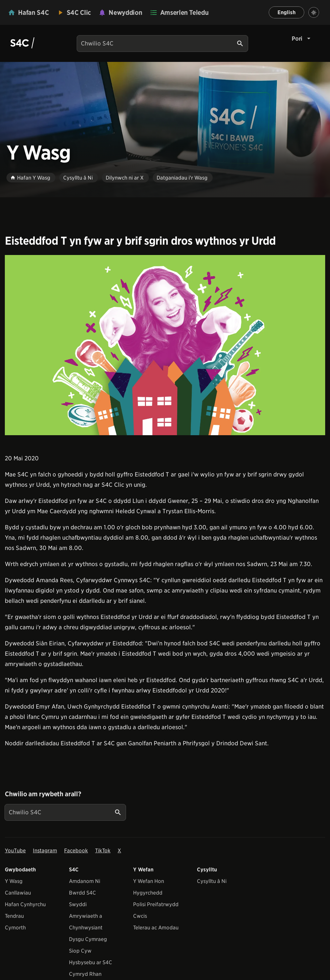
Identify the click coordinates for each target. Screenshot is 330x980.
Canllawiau (18, 893)
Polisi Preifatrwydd (156, 904)
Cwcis (140, 916)
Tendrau (14, 916)
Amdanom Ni (85, 881)
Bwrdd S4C (82, 893)
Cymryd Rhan (85, 974)
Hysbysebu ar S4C (91, 962)
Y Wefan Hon (149, 881)
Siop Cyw (80, 951)
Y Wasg (14, 881)
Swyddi (78, 904)
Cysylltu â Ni (212, 881)
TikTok (103, 851)
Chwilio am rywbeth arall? (43, 794)
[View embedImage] (165, 345)
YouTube (15, 851)
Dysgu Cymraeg (88, 939)
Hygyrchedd (148, 893)
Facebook (76, 851)
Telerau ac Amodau (156, 928)
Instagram (45, 851)
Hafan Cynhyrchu (25, 904)
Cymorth (15, 928)
